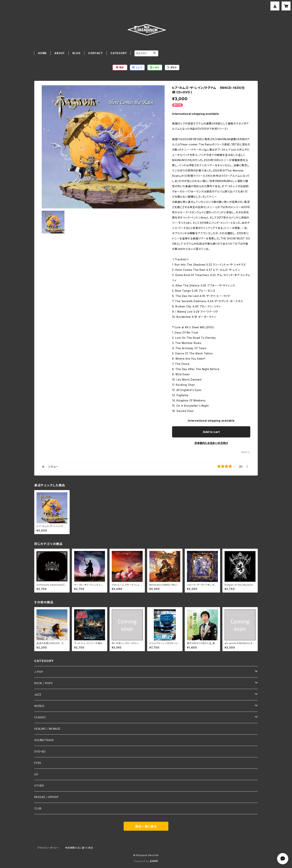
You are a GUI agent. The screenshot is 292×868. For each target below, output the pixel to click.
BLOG (76, 53)
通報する (246, 452)
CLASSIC (40, 717)
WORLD (39, 706)
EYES (38, 763)
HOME (42, 53)
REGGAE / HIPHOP (46, 797)
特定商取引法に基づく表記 (79, 848)
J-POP (39, 672)
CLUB (38, 808)
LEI (36, 774)
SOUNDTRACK (44, 740)
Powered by (146, 861)
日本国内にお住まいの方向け (211, 443)
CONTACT (95, 53)
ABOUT (60, 53)
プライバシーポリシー (48, 848)
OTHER (39, 786)
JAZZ (38, 695)
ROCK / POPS (43, 683)
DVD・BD (40, 751)
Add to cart (211, 432)
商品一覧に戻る (146, 826)
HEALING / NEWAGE (47, 729)
